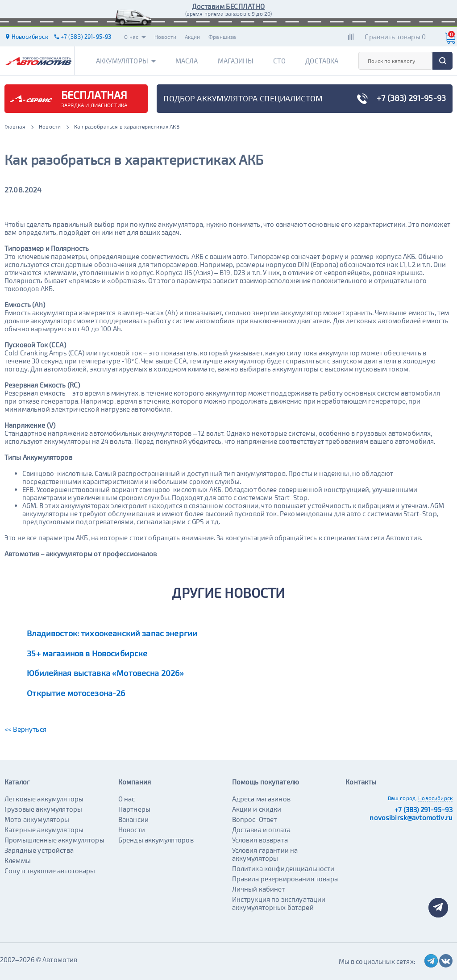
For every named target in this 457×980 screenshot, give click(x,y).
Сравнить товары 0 (395, 37)
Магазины (236, 61)
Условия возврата (260, 840)
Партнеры (134, 809)
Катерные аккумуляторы (44, 830)
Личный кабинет (259, 889)
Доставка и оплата (262, 830)
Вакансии (133, 819)
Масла (187, 61)
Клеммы (18, 860)
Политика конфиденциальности (283, 868)
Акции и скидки (257, 809)
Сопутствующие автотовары (50, 871)
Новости (165, 37)
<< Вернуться (25, 729)
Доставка (322, 61)
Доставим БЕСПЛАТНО (228, 6)
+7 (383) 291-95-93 (424, 809)
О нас (135, 37)
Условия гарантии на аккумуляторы (265, 854)
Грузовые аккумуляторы (43, 809)
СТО (279, 61)
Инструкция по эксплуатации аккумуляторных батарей (279, 903)
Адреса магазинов (261, 799)
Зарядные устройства (39, 850)
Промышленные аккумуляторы (54, 840)
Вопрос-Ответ (255, 819)
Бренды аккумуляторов (156, 840)
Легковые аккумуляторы (44, 799)
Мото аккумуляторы (37, 819)
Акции (193, 37)
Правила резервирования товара (285, 879)
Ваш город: (403, 798)
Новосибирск (435, 798)
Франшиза (222, 37)
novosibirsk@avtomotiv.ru (411, 817)
